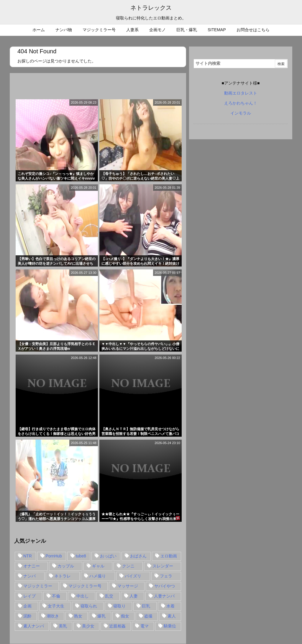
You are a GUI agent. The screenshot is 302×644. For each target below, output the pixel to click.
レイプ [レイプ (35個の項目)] (29, 596)
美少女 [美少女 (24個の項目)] (88, 626)
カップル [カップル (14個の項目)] (66, 566)
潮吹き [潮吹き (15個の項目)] (53, 616)
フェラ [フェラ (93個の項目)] (166, 576)
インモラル (241, 113)
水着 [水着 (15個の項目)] (170, 606)
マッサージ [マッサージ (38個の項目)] (128, 586)
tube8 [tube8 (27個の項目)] (81, 556)
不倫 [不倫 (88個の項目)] (56, 596)
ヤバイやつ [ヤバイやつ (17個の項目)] (165, 586)
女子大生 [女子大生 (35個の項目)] (56, 606)
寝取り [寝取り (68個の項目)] (119, 606)
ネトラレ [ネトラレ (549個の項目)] (63, 576)
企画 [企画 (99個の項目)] (27, 606)
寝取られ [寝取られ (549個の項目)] (89, 606)
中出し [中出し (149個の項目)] (83, 596)
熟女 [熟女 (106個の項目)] (78, 616)
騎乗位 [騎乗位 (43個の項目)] (170, 626)
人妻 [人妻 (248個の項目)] (134, 596)
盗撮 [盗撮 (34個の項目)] (148, 616)
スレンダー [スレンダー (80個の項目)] (163, 566)
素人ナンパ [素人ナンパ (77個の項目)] (34, 626)
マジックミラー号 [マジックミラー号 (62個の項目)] (85, 586)
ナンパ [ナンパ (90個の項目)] (29, 576)
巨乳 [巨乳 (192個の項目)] (146, 606)
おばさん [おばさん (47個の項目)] (138, 556)
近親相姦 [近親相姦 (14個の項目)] (117, 626)
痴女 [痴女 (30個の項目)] (125, 616)
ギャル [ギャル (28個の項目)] (98, 566)
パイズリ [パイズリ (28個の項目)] (133, 576)
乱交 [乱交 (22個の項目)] (109, 596)
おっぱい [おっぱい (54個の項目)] (108, 556)
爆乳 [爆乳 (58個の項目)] (101, 616)
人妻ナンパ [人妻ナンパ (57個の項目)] (164, 596)
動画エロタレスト (241, 93)
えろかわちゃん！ (241, 103)
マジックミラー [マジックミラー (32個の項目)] (38, 586)
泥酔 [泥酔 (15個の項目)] (27, 616)
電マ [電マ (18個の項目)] (145, 626)
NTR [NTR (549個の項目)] (28, 556)
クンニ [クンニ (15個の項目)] (128, 566)
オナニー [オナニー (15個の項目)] (32, 566)
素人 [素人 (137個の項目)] (172, 616)
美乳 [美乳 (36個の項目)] (63, 626)
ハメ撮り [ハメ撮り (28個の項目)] (98, 576)
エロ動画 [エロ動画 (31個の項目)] (169, 556)
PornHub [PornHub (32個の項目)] (54, 556)
